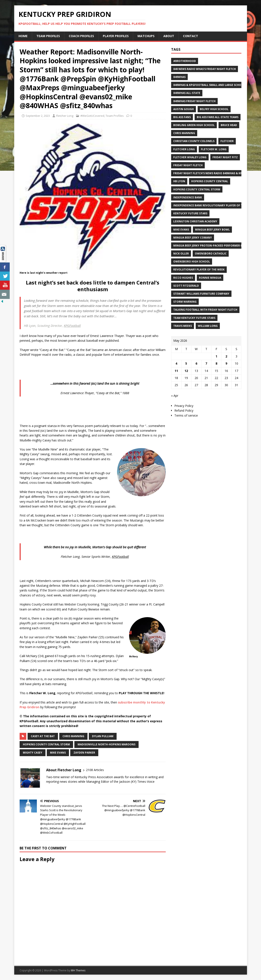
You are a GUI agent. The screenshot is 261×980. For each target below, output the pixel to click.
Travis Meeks (183, 326)
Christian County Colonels (194, 141)
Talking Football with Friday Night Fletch (205, 310)
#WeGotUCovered (92, 116)
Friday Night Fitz (225, 157)
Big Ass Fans (182, 117)
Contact (191, 36)
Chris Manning (73, 736)
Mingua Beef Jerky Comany (193, 238)
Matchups (146, 36)
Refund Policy (184, 410)
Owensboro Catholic (211, 254)
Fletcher (227, 141)
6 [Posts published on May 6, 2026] (196, 363)
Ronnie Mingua (210, 278)
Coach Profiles (81, 36)
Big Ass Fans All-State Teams (218, 117)
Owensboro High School (192, 262)
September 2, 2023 (38, 116)
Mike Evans (58, 753)
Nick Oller (181, 254)
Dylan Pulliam (103, 736)
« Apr (175, 396)
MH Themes (78, 970)
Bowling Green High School (194, 125)
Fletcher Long (65, 116)
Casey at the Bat (43, 736)
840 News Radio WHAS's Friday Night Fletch (205, 69)
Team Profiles (48, 36)
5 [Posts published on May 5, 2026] (186, 363)
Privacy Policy (184, 406)
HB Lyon (179, 181)
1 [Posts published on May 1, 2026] (216, 356)
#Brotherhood (185, 61)
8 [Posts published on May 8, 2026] (216, 363)
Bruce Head (229, 125)
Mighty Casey (33, 753)
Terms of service (186, 415)
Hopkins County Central (210, 181)
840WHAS (179, 77)
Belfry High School (214, 109)
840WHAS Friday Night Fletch (194, 101)
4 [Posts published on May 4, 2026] (176, 363)
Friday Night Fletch (188, 165)
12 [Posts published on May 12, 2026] (186, 371)
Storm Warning (185, 302)
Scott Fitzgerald (186, 286)
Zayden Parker (84, 753)
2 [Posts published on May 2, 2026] (226, 356)
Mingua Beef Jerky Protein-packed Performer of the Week (216, 246)
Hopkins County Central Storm (46, 744)
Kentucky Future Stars (190, 213)
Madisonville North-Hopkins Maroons (106, 744)
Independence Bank (188, 197)
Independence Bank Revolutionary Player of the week (214, 205)
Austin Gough (184, 109)
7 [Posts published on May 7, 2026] (206, 363)
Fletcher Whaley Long (190, 157)
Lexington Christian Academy (195, 221)
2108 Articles (95, 770)
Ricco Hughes (183, 278)
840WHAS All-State (187, 93)
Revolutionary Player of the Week (199, 269)
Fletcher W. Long (214, 149)
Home (23, 36)
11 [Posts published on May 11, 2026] (176, 371)
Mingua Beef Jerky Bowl (212, 230)
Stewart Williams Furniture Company (201, 294)
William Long (208, 326)
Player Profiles (116, 36)
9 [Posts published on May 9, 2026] (226, 363)
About (169, 36)
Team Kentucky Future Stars (194, 318)
